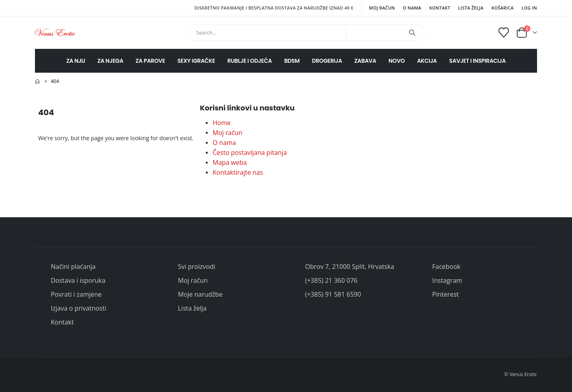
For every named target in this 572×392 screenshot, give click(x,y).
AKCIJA (427, 61)
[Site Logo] (55, 32)
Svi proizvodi (197, 266)
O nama (412, 8)
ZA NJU (76, 61)
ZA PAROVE (150, 61)
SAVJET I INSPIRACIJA (477, 61)
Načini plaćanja (73, 266)
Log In (529, 8)
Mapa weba (230, 162)
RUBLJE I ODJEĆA (249, 61)
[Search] (412, 33)
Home (221, 123)
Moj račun (382, 8)
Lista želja (471, 8)
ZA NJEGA (110, 61)
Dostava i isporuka (78, 280)
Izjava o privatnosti (78, 308)
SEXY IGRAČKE (196, 61)
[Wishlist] (504, 33)
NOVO (397, 61)
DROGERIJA (327, 61)
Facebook (446, 266)
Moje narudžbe (200, 294)
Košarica (502, 8)
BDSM (292, 61)
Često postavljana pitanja (250, 153)
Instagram (447, 280)
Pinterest (445, 294)
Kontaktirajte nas (238, 172)
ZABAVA (365, 61)
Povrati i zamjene (76, 294)
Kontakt (440, 8)
